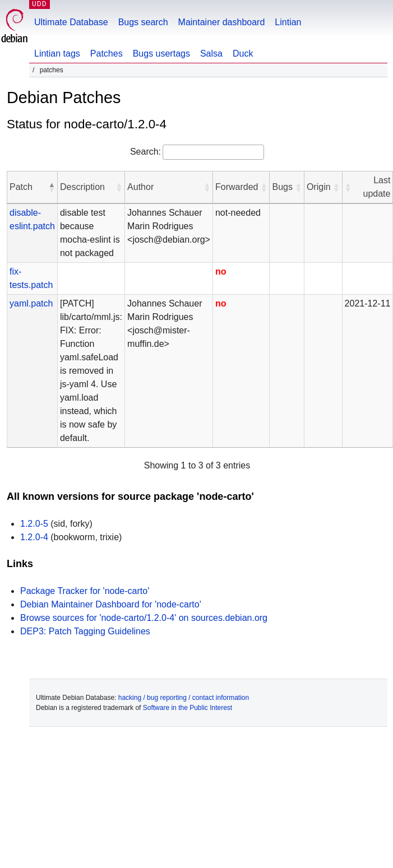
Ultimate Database (71, 22)
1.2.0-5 (34, 524)
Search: (145, 152)
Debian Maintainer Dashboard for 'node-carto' (111, 604)
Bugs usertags (161, 54)
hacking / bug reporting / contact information (184, 698)
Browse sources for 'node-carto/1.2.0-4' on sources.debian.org (144, 618)
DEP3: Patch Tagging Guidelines (85, 631)
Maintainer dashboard (222, 22)
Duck (243, 54)
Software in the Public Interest (188, 708)
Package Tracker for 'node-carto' (85, 591)
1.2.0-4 (34, 537)
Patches (107, 54)
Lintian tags (57, 54)
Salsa (211, 54)
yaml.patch (31, 303)
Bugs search (143, 22)
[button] (52, 187)
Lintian (288, 22)
